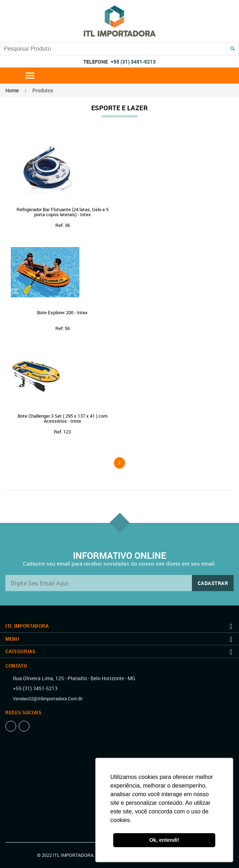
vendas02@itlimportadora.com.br (48, 698)
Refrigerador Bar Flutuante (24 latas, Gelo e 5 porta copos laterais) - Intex (63, 212)
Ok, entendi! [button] (164, 840)
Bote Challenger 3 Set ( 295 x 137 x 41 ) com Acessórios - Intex (63, 418)
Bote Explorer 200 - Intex (62, 312)
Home (12, 90)
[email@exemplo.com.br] (119, 583)
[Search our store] (113, 49)
